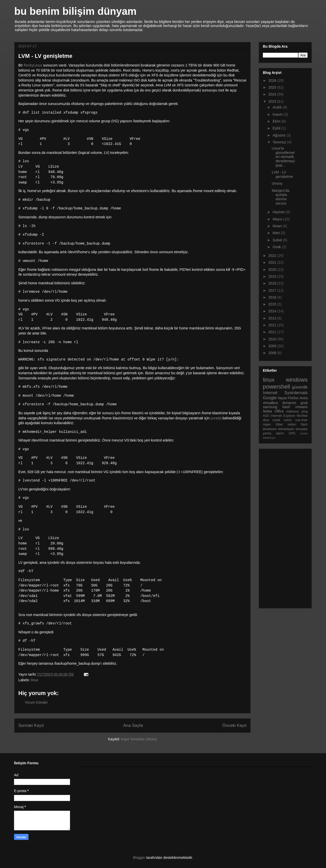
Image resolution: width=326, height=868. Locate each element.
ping (305, 411)
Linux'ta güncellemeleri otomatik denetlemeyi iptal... (283, 157)
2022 (273, 256)
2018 (273, 283)
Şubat (278, 240)
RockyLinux (33, 65)
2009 (273, 346)
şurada (216, 418)
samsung (270, 407)
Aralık (278, 107)
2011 (273, 332)
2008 (273, 353)
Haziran (279, 212)
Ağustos (279, 135)
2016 (273, 297)
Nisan (278, 226)
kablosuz (293, 411)
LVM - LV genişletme (282, 174)
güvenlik (300, 387)
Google (270, 398)
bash (286, 407)
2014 (273, 311)
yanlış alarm (273, 433)
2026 (273, 81)
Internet (270, 393)
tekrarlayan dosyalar (293, 429)
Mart (277, 233)
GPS (292, 433)
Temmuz (280, 142)
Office (279, 411)
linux (35, 680)
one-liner (301, 420)
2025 (273, 87)
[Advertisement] (283, 527)
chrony (277, 183)
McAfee (302, 416)
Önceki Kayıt (234, 725)
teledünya (269, 438)
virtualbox (270, 403)
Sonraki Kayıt (31, 725)
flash (304, 424)
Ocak (277, 247)
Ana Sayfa (133, 725)
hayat (282, 398)
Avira (304, 398)
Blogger (139, 858)
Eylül (277, 128)
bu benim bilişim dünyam (75, 11)
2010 (273, 339)
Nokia (267, 411)
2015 (273, 304)
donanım (289, 403)
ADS (266, 416)
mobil (276, 420)
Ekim (277, 121)
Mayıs (278, 219)
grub (304, 403)
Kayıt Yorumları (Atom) (139, 739)
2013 (273, 318)
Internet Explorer (283, 416)
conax (304, 433)
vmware (301, 407)
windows (297, 380)
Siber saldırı (286, 424)
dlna (266, 420)
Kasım (278, 114)
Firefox (293, 398)
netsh (288, 420)
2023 (273, 101)
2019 (273, 276)
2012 (273, 325)
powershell (276, 387)
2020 (273, 270)
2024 (273, 94)
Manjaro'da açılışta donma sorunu (281, 197)
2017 (273, 290)
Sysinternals (296, 393)
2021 (273, 262)
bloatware (270, 429)
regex (267, 424)
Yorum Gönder (36, 702)
